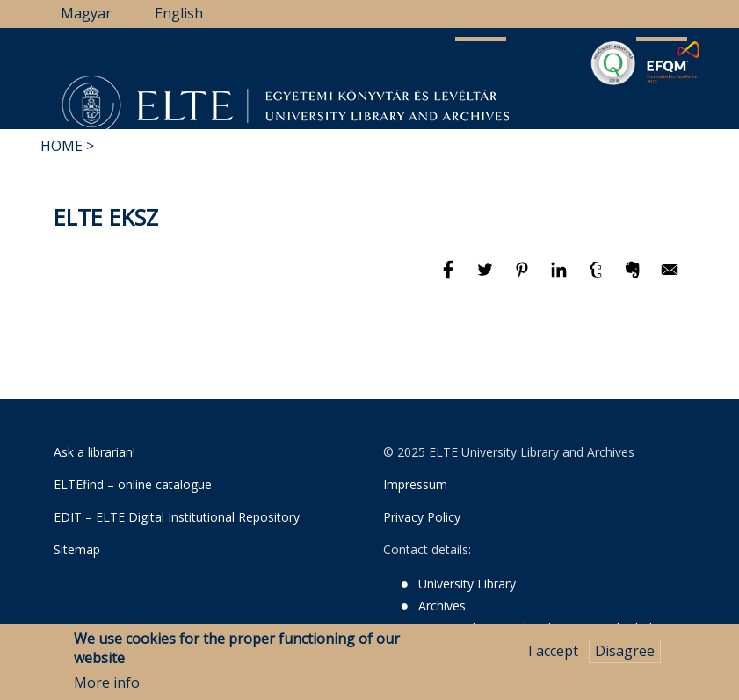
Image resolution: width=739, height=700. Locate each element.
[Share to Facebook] (450, 278)
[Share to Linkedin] (561, 278)
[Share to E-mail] (670, 278)
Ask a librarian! (94, 452)
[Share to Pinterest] (524, 278)
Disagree (625, 652)
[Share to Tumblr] (598, 278)
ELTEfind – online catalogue (133, 484)
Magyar (86, 13)
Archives (442, 606)
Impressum (415, 484)
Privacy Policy (422, 517)
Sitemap (77, 549)
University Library (467, 584)
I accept (553, 652)
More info (107, 684)
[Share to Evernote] (634, 278)
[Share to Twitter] (487, 278)
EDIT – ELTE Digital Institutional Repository (177, 517)
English (179, 13)
